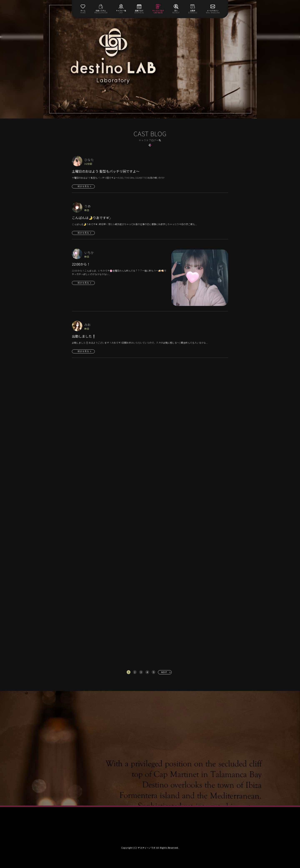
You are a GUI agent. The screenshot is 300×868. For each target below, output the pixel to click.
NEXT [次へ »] (164, 672)
